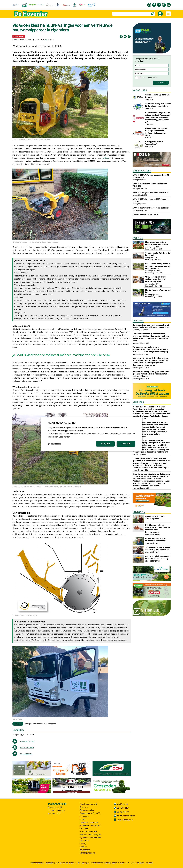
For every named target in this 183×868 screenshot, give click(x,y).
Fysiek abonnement (88, 804)
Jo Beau (106, 158)
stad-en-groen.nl (69, 863)
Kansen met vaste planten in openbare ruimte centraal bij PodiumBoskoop (158, 266)
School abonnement (88, 831)
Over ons (84, 807)
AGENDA (138, 238)
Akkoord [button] (126, 444)
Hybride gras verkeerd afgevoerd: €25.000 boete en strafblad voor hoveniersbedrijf (158, 528)
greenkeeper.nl (53, 863)
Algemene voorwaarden (90, 837)
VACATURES (140, 90)
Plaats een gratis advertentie (145, 214)
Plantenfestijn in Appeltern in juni (158, 291)
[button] (54, 444)
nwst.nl (149, 863)
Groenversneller (87, 810)
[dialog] (91, 434)
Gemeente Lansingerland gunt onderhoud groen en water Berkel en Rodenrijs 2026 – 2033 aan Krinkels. (151, 374)
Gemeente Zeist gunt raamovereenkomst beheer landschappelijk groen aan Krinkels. (151, 326)
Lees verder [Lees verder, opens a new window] (64, 437)
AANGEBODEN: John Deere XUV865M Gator (150, 193)
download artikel (27, 741)
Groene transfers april (155, 516)
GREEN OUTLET (142, 171)
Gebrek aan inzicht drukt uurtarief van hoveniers (156, 540)
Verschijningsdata (87, 853)
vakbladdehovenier (125, 820)
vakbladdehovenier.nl (100, 863)
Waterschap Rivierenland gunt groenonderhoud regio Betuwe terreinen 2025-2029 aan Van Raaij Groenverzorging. (150, 349)
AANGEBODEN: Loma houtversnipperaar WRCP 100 (150, 185)
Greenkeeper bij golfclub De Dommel (157, 96)
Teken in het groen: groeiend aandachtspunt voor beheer (158, 548)
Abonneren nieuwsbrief (90, 825)
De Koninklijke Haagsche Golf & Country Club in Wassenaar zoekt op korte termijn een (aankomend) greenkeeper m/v (158, 117)
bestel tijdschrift (27, 747)
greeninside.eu (138, 863)
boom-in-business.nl (120, 863)
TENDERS (138, 320)
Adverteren (85, 850)
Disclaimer (84, 841)
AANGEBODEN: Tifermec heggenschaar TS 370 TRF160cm (151, 176)
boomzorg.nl (84, 863)
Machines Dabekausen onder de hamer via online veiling (158, 557)
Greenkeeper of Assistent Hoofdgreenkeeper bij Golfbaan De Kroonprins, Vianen (156, 132)
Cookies (83, 847)
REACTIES (18, 730)
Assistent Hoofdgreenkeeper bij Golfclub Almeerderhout (158, 105)
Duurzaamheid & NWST (90, 813)
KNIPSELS (138, 402)
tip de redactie (26, 754)
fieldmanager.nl (37, 863)
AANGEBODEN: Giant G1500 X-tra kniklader (151, 208)
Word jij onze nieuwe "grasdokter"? (154, 143)
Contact (83, 819)
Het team (84, 828)
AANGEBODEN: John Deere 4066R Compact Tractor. (150, 200)
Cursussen (84, 816)
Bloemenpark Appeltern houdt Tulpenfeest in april (157, 243)
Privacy (83, 844)
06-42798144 (123, 812)
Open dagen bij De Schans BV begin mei (158, 254)
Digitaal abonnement (89, 822)
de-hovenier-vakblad (126, 816)
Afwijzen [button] (105, 444)
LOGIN (18, 724)
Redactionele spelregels (90, 834)
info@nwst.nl (122, 804)
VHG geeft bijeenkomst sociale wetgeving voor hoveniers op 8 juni (155, 279)
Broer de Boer (18, 39)
